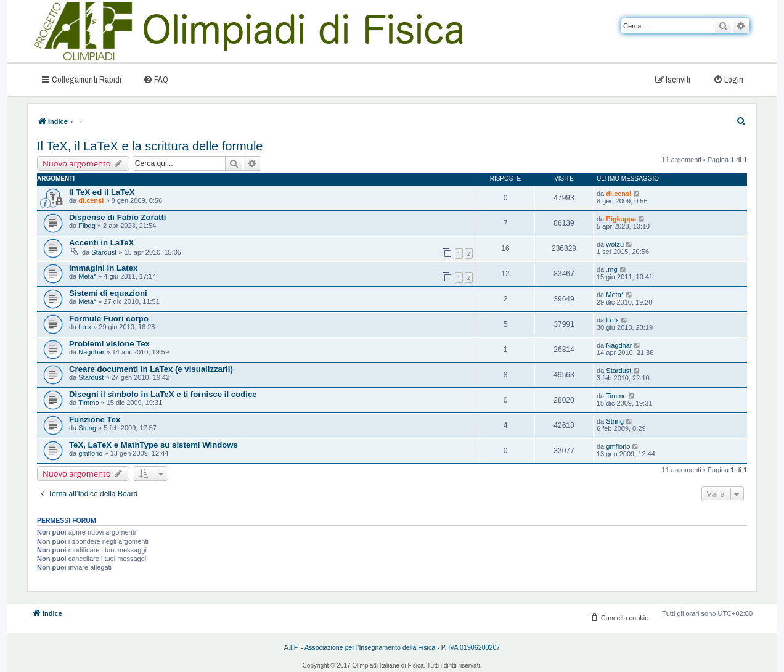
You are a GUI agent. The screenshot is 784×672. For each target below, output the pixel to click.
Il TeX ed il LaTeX (102, 192)
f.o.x (85, 327)
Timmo (88, 403)
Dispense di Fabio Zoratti (118, 217)
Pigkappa (621, 219)
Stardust (104, 252)
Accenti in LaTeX (101, 243)
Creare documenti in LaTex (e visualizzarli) (151, 369)
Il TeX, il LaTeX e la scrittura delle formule (150, 146)
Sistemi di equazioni (108, 293)
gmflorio (90, 453)
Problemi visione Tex (109, 344)
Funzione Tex (95, 420)
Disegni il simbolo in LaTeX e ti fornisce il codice (163, 394)
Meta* (87, 276)
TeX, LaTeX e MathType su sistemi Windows (153, 445)
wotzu (615, 244)
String (87, 428)
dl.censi (91, 200)
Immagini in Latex (103, 268)
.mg (611, 269)
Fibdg (87, 226)
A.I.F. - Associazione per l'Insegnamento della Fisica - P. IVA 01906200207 (392, 647)
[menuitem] (156, 79)
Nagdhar (91, 352)
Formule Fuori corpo (109, 318)
